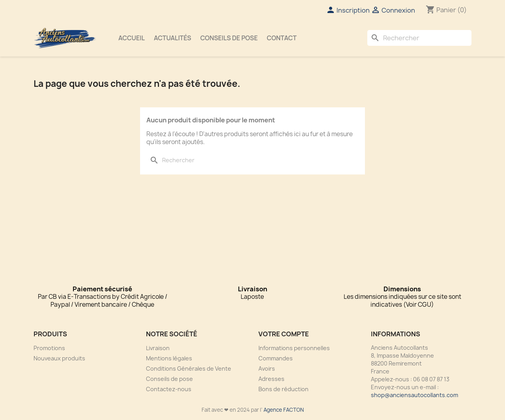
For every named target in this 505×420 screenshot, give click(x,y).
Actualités (173, 38)
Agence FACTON (284, 410)
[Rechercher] (419, 38)
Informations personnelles (294, 348)
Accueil (132, 38)
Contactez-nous (169, 389)
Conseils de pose (229, 38)
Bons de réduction (283, 389)
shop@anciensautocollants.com (414, 395)
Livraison (158, 348)
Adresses (271, 379)
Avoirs (267, 368)
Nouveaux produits (59, 358)
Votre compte (284, 334)
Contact (282, 38)
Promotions (49, 348)
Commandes (276, 358)
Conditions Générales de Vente (189, 368)
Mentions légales (169, 358)
